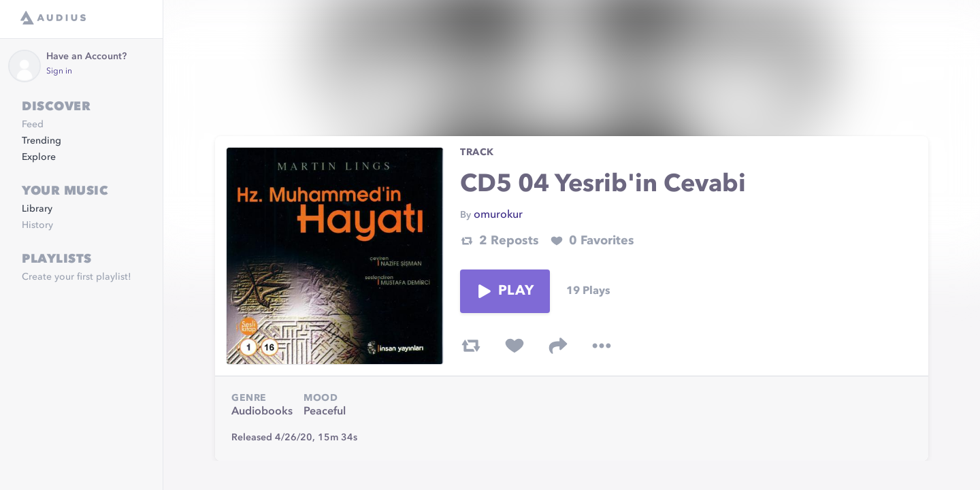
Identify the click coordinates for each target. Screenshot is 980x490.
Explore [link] (39, 157)
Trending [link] (42, 141)
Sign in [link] (59, 71)
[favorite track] (514, 346)
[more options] (602, 346)
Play (505, 291)
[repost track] (471, 346)
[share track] (558, 346)
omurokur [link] (498, 215)
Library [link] (37, 209)
